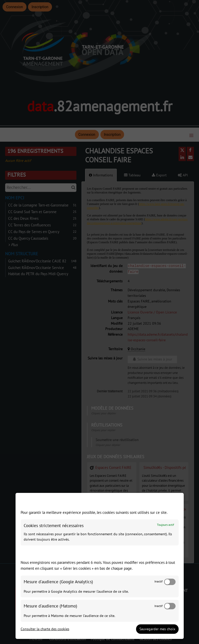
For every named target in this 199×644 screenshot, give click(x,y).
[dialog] (100, 566)
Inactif (158, 582)
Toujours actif (165, 525)
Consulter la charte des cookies (45, 629)
